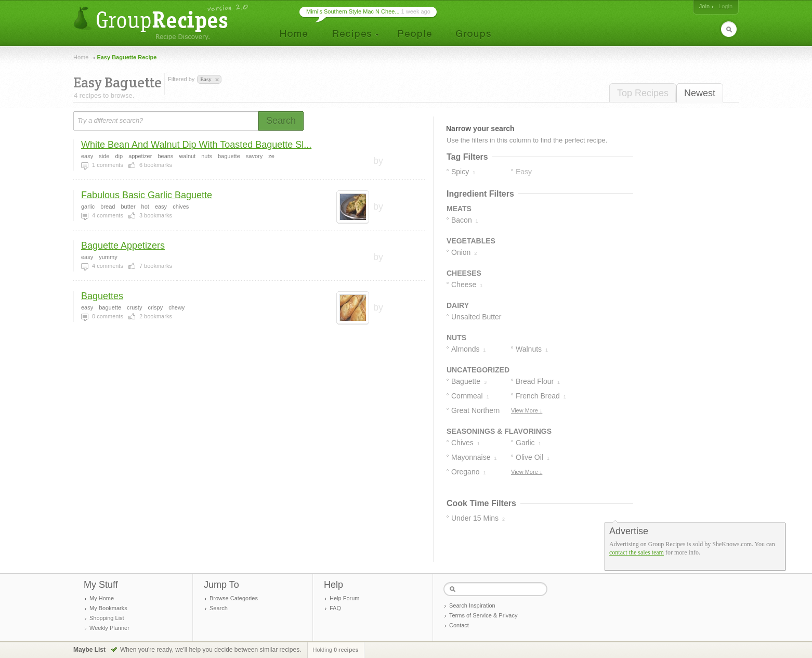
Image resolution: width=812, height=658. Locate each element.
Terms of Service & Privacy (483, 615)
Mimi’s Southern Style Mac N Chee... (353, 11)
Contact (459, 625)
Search (219, 608)
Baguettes (102, 296)
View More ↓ (527, 410)
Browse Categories (234, 598)
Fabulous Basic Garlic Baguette (147, 195)
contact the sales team (637, 552)
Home (81, 57)
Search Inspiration (472, 605)
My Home (102, 598)
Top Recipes (643, 93)
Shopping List (107, 618)
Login (725, 6)
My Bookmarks (108, 608)
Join (704, 6)
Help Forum (344, 598)
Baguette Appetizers (123, 246)
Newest (700, 93)
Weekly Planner (109, 628)
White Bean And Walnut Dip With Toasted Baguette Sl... (196, 145)
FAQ (335, 608)
